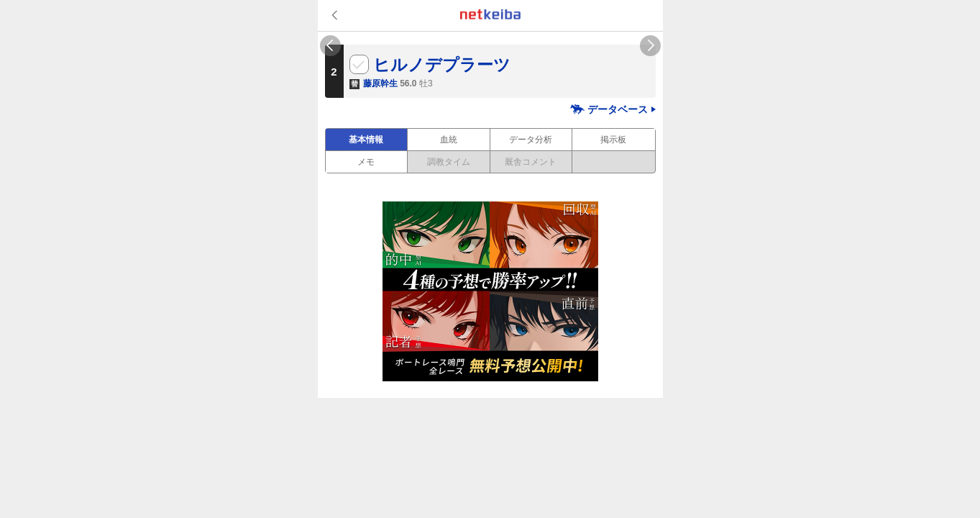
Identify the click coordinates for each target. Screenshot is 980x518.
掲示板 (613, 140)
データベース (618, 109)
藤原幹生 (380, 83)
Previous (330, 46)
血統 (449, 140)
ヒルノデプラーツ (442, 65)
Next (650, 46)
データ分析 (531, 140)
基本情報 (366, 140)
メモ (366, 162)
